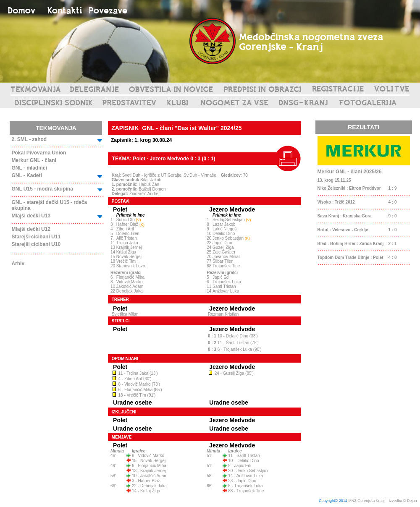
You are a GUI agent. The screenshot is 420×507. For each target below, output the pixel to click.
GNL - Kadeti (26, 175)
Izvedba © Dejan (403, 501)
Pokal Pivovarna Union (39, 153)
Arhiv (18, 264)
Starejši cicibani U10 (36, 244)
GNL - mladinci (29, 168)
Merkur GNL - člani (34, 160)
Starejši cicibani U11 (36, 237)
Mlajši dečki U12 (31, 229)
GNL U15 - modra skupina (42, 189)
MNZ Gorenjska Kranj (366, 501)
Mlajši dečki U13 (31, 216)
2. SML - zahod (29, 139)
